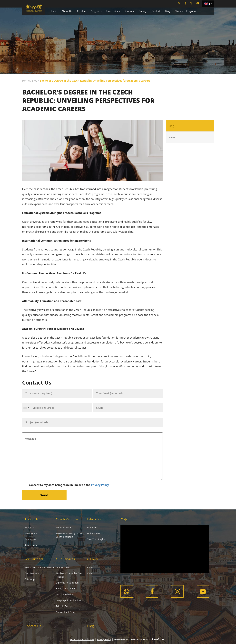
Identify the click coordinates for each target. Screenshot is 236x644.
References (31, 545)
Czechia (81, 11)
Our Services (65, 559)
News (172, 137)
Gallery (143, 11)
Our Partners (32, 573)
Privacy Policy (100, 485)
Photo (90, 567)
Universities (113, 11)
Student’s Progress (185, 11)
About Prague (63, 528)
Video (90, 573)
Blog (168, 11)
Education (95, 519)
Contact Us (33, 626)
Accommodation (65, 594)
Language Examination (68, 600)
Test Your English (97, 539)
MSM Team (31, 533)
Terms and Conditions (82, 639)
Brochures (30, 539)
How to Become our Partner (40, 567)
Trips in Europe (64, 606)
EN (211, 4)
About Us (67, 11)
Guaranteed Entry (66, 612)
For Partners (34, 559)
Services (129, 11)
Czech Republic (67, 519)
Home (53, 11)
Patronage (30, 579)
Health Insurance (65, 588)
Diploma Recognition (67, 583)
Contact (156, 11)
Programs (96, 11)
